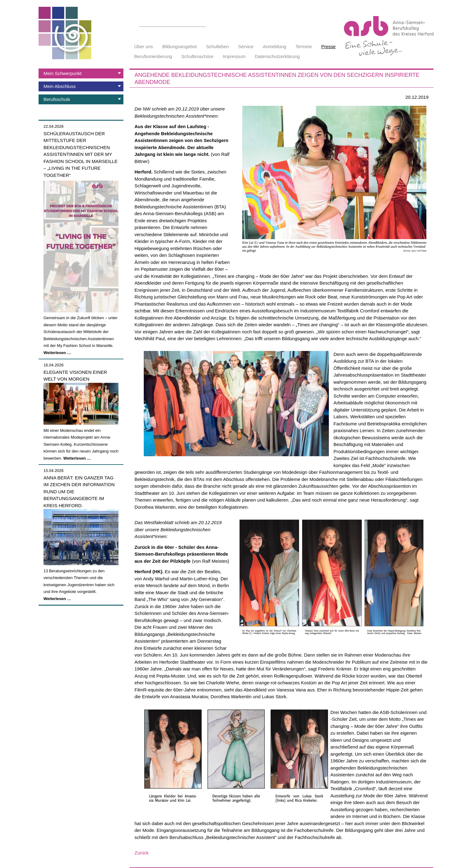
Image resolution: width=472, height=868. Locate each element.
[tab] (81, 73)
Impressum (234, 56)
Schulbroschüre (197, 56)
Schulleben (217, 46)
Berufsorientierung (153, 56)
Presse (328, 46)
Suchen (202, 23)
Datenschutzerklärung (277, 56)
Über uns (144, 46)
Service (246, 46)
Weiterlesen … (57, 353)
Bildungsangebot (180, 46)
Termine (304, 46)
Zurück (142, 853)
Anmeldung (275, 46)
